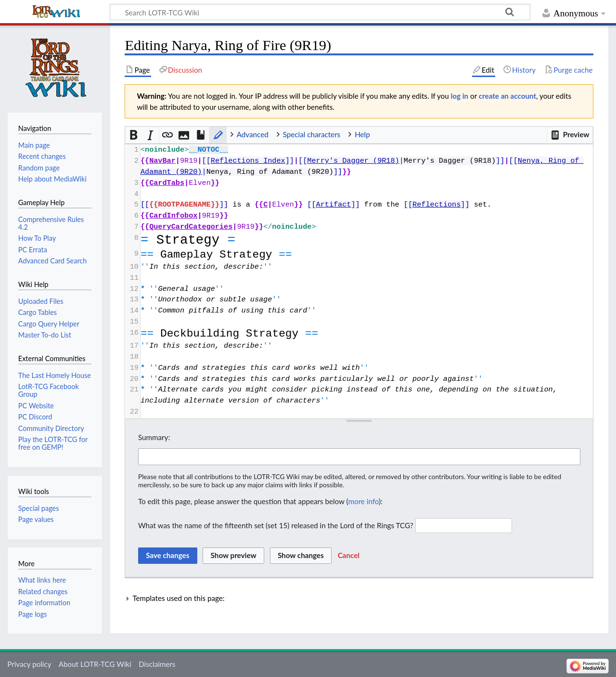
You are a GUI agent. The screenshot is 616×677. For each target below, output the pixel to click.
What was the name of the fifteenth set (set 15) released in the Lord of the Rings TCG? (276, 525)
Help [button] (362, 134)
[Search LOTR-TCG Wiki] (310, 12)
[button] (570, 135)
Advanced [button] (253, 134)
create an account (507, 96)
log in (460, 96)
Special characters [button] (312, 134)
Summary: (154, 437)
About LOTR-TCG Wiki (95, 664)
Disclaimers (157, 664)
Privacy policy (29, 664)
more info (364, 501)
